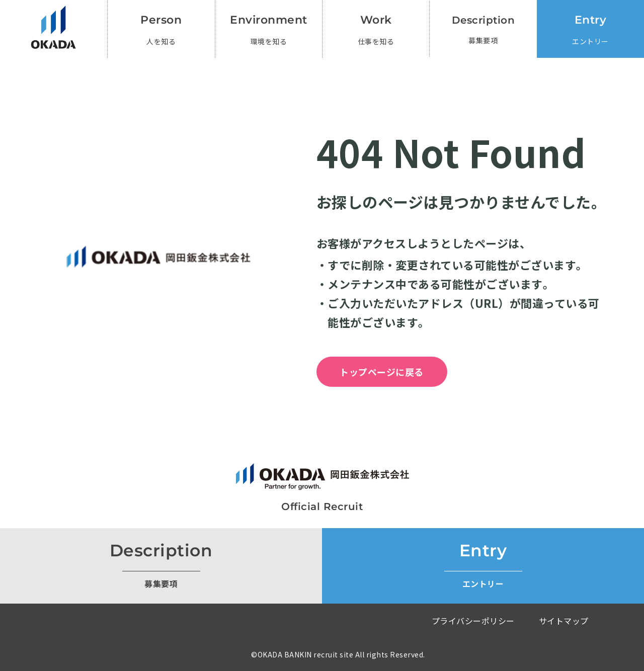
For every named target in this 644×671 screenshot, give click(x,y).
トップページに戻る (382, 372)
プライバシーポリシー (473, 621)
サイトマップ (564, 621)
